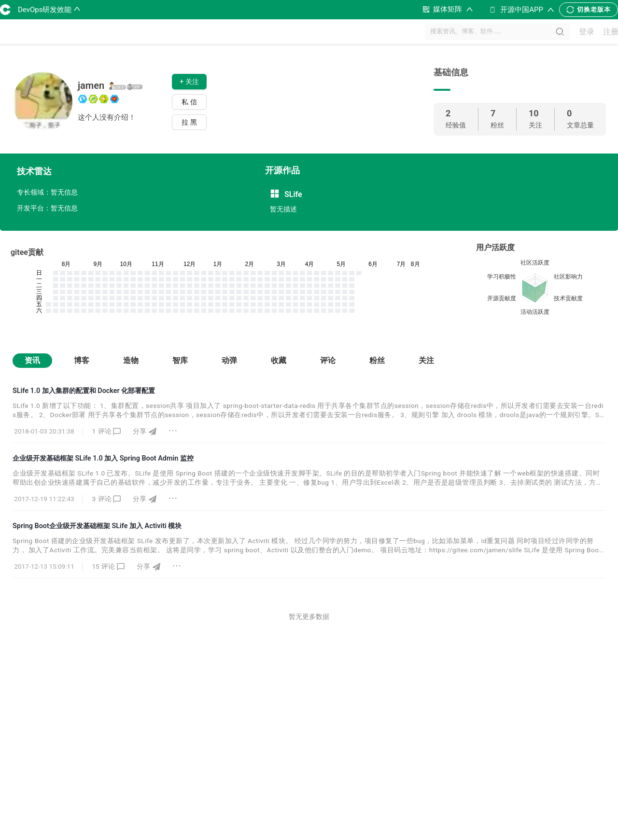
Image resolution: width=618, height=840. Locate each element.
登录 (587, 32)
